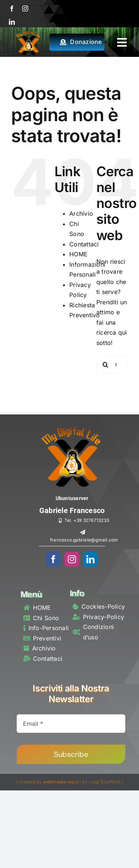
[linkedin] (12, 22)
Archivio (81, 213)
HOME (78, 254)
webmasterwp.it (61, 782)
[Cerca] (106, 365)
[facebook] (12, 8)
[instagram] (25, 8)
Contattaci (84, 244)
